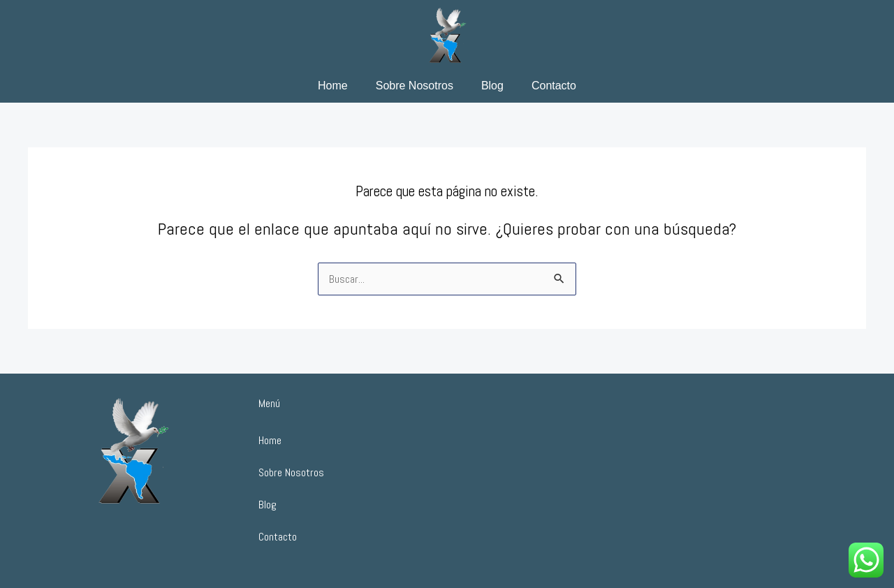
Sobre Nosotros (415, 86)
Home (333, 86)
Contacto (554, 86)
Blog (492, 86)
